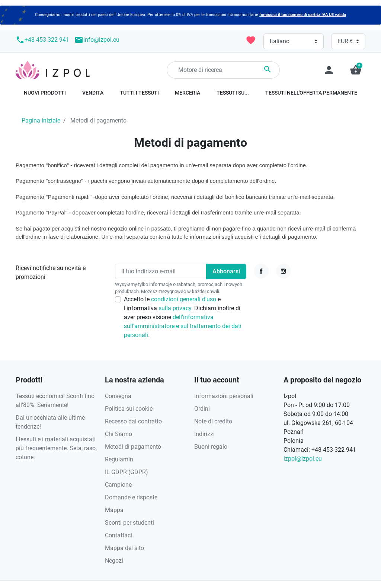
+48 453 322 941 (42, 40)
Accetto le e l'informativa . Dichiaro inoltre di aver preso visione (183, 317)
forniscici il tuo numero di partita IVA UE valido (303, 15)
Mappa (114, 510)
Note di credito (213, 421)
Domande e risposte (131, 497)
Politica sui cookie (129, 409)
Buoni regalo (211, 447)
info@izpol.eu (97, 40)
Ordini (202, 409)
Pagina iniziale (41, 120)
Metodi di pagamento (133, 447)
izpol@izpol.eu (303, 459)
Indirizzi (204, 434)
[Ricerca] (223, 70)
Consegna (118, 396)
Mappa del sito (124, 548)
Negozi (114, 561)
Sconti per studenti (129, 523)
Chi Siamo (119, 434)
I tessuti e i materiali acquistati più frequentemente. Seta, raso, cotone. (56, 448)
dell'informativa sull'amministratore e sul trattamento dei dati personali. (183, 326)
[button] (356, 70)
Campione (118, 485)
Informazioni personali (224, 396)
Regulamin (119, 459)
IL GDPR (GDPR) (127, 472)
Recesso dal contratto (133, 421)
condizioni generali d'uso (184, 299)
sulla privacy (175, 308)
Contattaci (119, 535)
